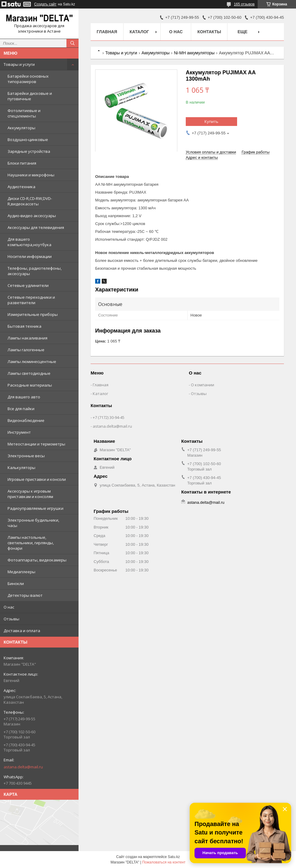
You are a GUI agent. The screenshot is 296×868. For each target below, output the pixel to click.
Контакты (209, 32)
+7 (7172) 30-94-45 (109, 417)
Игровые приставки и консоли (37, 479)
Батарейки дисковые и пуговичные (30, 96)
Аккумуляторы (21, 128)
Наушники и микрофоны (31, 175)
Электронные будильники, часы (33, 523)
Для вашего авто (24, 397)
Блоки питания (22, 163)
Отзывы (11, 619)
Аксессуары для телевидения (36, 227)
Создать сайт (45, 4)
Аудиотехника (21, 187)
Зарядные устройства (29, 151)
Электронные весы (26, 456)
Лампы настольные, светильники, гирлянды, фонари (31, 543)
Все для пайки (21, 409)
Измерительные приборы (33, 314)
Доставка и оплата (22, 631)
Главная (107, 32)
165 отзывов (244, 4)
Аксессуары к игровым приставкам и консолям (30, 494)
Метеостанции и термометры (36, 444)
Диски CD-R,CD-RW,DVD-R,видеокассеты (30, 201)
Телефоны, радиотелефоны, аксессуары (35, 271)
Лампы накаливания (27, 338)
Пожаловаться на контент (164, 862)
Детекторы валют (25, 595)
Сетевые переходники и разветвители (31, 300)
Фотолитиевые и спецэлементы (24, 113)
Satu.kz (174, 857)
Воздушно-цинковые (28, 140)
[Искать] (72, 43)
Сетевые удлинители (28, 285)
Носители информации (30, 256)
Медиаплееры (21, 572)
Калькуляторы (21, 468)
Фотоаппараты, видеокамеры (37, 560)
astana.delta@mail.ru (23, 767)
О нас (9, 607)
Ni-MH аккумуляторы (194, 53)
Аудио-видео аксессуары (32, 216)
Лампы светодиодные (29, 373)
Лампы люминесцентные (32, 362)
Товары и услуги (19, 64)
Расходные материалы (30, 385)
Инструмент (19, 432)
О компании (203, 385)
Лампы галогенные (26, 350)
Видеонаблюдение (26, 420)
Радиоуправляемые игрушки (35, 508)
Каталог (139, 32)
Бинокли (16, 583)
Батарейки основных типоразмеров (28, 79)
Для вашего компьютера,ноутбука (29, 242)
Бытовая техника (24, 326)
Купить (211, 121)
